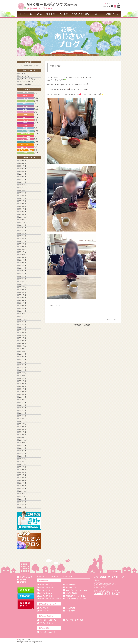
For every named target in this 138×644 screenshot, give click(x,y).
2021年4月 (23, 271)
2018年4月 (23, 368)
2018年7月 (23, 359)
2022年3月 (23, 241)
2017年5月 (23, 389)
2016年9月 (23, 402)
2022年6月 (23, 233)
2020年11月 (23, 284)
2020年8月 (23, 292)
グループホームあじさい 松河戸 (50, 599)
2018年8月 (23, 357)
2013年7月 (23, 472)
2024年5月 (23, 171)
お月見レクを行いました (27, 79)
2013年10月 (23, 464)
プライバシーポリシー (26, 640)
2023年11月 (23, 188)
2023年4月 (23, 206)
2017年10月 (23, 376)
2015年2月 (23, 432)
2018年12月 (23, 346)
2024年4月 (23, 174)
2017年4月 (23, 392)
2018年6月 (23, 362)
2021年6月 (23, 265)
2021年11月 (23, 252)
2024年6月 (23, 169)
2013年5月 (23, 478)
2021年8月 (23, 260)
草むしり (22, 74)
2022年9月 (23, 225)
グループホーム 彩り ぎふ (48, 620)
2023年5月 (23, 204)
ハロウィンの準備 (25, 84)
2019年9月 (23, 322)
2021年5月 (23, 268)
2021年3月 (23, 274)
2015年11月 (23, 421)
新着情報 (23, 582)
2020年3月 (23, 306)
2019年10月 (23, 319)
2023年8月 (23, 196)
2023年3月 (23, 209)
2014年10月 (23, 443)
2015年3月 (23, 429)
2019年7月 (23, 327)
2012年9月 (23, 499)
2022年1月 (23, 247)
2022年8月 (23, 228)
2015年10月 (23, 424)
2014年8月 (23, 445)
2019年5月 (23, 333)
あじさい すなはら (46, 593)
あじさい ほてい (45, 590)
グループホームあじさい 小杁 (76, 599)
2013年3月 (23, 483)
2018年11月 (23, 349)
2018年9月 (23, 354)
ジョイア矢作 (44, 611)
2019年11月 (23, 316)
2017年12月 (23, 373)
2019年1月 (23, 343)
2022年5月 (23, 236)
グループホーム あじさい (48, 585)
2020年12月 (23, 282)
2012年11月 (23, 494)
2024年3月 (23, 177)
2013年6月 (23, 475)
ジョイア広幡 (70, 608)
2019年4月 (23, 335)
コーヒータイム (24, 76)
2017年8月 (23, 381)
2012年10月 (23, 497)
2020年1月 (23, 311)
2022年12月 (23, 217)
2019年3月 (23, 338)
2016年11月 (23, 400)
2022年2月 (23, 244)
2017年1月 (23, 397)
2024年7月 (23, 166)
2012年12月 (23, 491)
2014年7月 (23, 448)
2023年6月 (23, 201)
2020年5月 (23, 300)
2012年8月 (23, 502)
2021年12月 (23, 249)
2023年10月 (23, 190)
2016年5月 (23, 413)
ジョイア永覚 (44, 608)
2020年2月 (23, 308)
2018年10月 (23, 351)
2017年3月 (23, 394)
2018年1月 (23, 370)
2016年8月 (23, 405)
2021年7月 (23, 263)
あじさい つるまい (72, 585)
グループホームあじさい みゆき (77, 590)
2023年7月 (23, 198)
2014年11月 (23, 440)
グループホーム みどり (47, 632)
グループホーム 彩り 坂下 (75, 620)
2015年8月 (23, 427)
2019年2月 (23, 341)
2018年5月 (23, 365)
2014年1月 (23, 456)
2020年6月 (23, 298)
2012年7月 (23, 505)
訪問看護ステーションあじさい (76, 596)
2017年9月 (23, 378)
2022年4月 (23, 239)
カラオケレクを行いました (28, 81)
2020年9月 (23, 290)
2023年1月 (23, 214)
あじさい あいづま (46, 596)
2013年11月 (23, 462)
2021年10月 (23, 255)
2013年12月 (23, 459)
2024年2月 (23, 179)
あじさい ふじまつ (72, 587)
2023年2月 (23, 212)
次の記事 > (88, 325)
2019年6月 (23, 330)
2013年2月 (23, 486)
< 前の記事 (77, 325)
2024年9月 (23, 161)
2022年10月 (23, 222)
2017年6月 (23, 386)
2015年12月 (23, 419)
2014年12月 (23, 437)
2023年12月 (23, 185)
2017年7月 (23, 384)
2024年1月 (23, 182)
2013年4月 (23, 480)
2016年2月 (23, 416)
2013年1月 (23, 488)
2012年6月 (23, 507)
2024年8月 (23, 163)
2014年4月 (23, 454)
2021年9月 (23, 257)
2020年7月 (23, 295)
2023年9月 (23, 193)
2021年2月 (23, 276)
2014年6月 (23, 451)
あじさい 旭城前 (71, 593)
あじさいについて (26, 577)
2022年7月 (23, 231)
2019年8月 (23, 325)
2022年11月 (23, 220)
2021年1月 (23, 279)
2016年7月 (23, 408)
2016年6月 (23, 411)
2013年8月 (23, 470)
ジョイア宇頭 (70, 611)
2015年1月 (23, 435)
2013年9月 (23, 467)
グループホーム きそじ (47, 587)
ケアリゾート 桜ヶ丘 (46, 623)
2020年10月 (23, 287)
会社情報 (23, 580)
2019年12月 (23, 314)
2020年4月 (23, 303)
